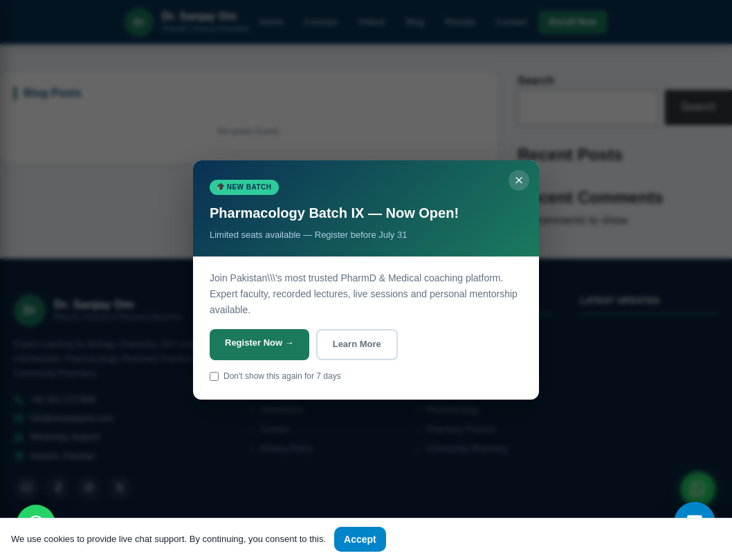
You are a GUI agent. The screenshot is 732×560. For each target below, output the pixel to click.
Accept (360, 539)
